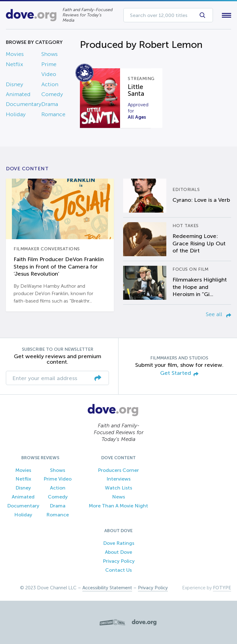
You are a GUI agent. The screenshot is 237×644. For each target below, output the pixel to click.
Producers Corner (118, 470)
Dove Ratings (119, 543)
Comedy (52, 94)
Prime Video (58, 479)
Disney (15, 84)
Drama (50, 104)
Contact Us (118, 570)
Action (50, 84)
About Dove (118, 552)
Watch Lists (118, 488)
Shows (50, 54)
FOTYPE (222, 588)
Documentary (24, 104)
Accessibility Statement (107, 588)
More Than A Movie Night (118, 506)
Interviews (118, 479)
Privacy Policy (119, 561)
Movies (15, 54)
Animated (18, 94)
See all (218, 314)
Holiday (16, 114)
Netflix (15, 64)
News (118, 497)
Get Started (179, 373)
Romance (53, 114)
